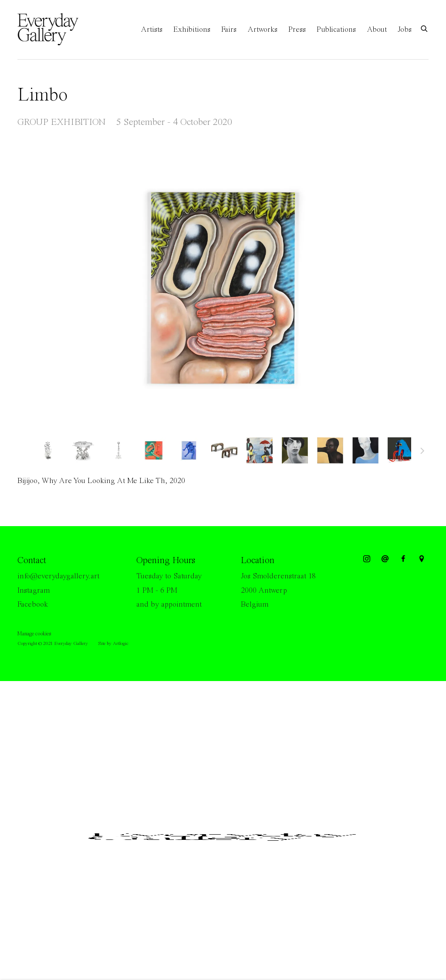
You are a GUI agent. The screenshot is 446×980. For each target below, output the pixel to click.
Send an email (385, 559)
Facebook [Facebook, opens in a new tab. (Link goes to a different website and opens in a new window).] (403, 559)
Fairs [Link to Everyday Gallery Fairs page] (229, 30)
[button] (48, 450)
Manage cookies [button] (34, 634)
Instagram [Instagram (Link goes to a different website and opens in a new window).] (34, 591)
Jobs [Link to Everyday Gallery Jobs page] (405, 30)
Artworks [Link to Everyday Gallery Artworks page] (262, 30)
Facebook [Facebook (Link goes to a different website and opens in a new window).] (33, 604)
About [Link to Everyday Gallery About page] (377, 30)
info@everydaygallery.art (58, 576)
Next (422, 452)
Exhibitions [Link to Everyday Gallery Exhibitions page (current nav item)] (192, 30)
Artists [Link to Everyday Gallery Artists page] (152, 30)
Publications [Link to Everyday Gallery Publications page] (336, 30)
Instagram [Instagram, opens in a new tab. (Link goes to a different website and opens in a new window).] (367, 559)
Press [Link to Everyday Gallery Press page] (297, 30)
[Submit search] (425, 28)
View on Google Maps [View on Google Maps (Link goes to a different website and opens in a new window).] (422, 559)
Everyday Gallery (52, 30)
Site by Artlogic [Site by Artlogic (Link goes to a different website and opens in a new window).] (113, 644)
